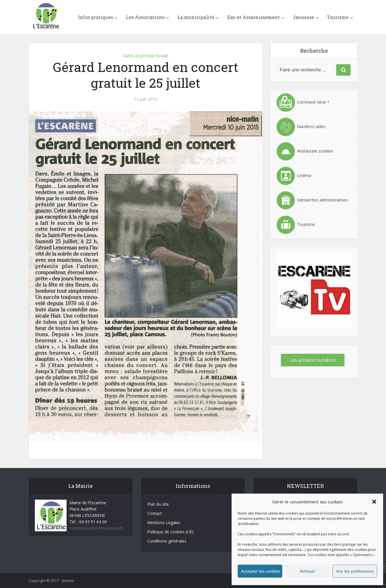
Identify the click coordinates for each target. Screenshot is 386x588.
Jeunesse (303, 17)
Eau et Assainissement (253, 17)
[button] (374, 502)
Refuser (308, 571)
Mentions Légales (164, 523)
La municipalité (196, 17)
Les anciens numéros (313, 360)
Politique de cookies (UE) (170, 532)
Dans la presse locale (145, 56)
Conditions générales (167, 541)
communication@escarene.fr (96, 528)
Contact (155, 513)
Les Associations (145, 17)
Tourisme (338, 17)
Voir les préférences (355, 571)
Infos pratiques (95, 17)
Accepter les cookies (261, 571)
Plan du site (158, 504)
